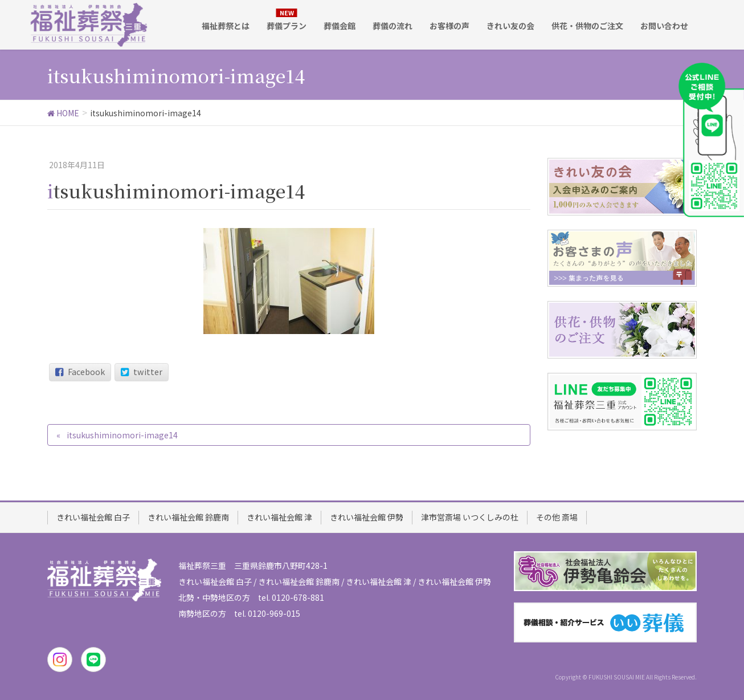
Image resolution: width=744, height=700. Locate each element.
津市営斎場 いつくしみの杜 (470, 517)
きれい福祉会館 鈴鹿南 (188, 517)
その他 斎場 (557, 517)
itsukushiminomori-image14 (122, 435)
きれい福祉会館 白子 (93, 517)
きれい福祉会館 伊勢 (367, 517)
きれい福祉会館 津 (279, 517)
